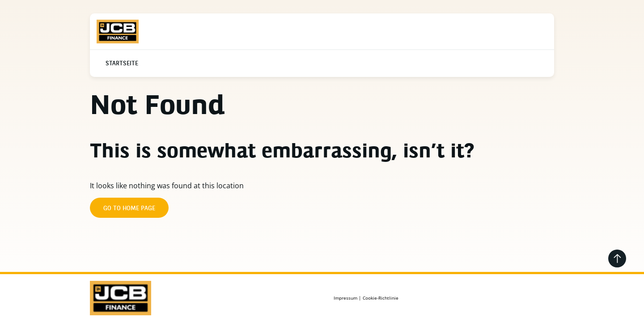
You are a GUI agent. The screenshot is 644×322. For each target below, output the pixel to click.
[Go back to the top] (617, 258)
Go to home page (129, 208)
